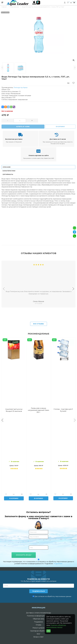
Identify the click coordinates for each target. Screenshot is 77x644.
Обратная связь (39, 619)
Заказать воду (24, 555)
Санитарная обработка (39, 631)
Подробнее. (58, 564)
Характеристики (9, 171)
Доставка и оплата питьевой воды (38, 613)
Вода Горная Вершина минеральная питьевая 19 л (14, 410)
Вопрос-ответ (38, 637)
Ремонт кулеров (38, 628)
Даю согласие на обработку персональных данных (52, 596)
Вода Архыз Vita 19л (63, 410)
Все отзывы (39, 324)
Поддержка (38, 622)
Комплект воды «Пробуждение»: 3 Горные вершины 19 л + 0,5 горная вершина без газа (38, 410)
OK (48, 631)
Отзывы (38, 625)
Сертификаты (8, 174)
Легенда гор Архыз (21, 88)
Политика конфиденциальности (39, 616)
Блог (38, 634)
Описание (7, 167)
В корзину (60, 127)
